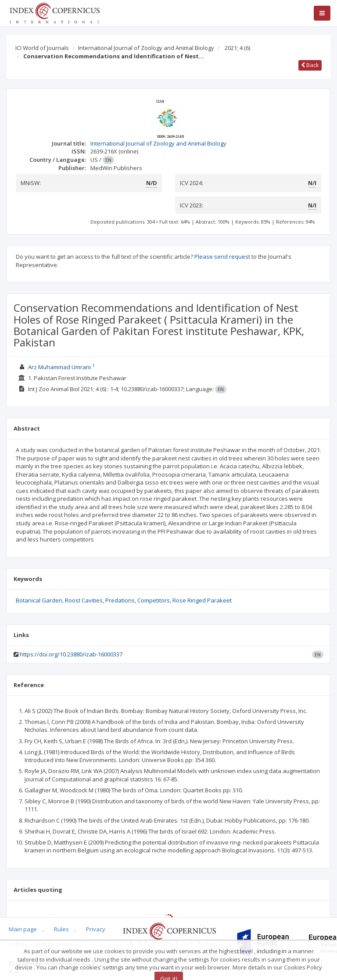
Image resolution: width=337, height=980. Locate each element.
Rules (61, 929)
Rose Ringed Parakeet (202, 600)
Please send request (222, 257)
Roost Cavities (84, 600)
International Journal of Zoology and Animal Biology (146, 48)
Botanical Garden (39, 600)
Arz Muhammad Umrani (59, 367)
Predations (120, 600)
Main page (23, 929)
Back (310, 65)
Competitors (154, 600)
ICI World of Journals (42, 48)
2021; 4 (237, 48)
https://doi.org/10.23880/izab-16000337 (71, 654)
